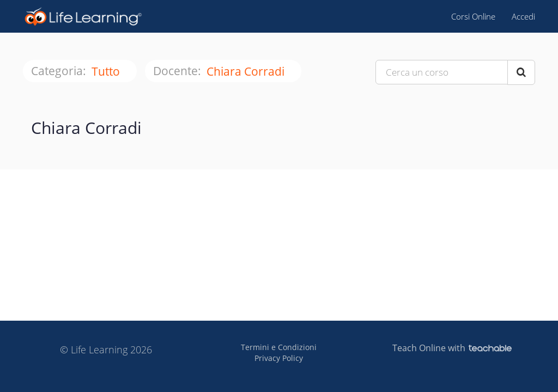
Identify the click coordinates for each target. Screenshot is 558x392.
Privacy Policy (279, 358)
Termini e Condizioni (279, 347)
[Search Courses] (521, 72)
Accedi (523, 16)
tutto (107, 72)
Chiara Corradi (247, 72)
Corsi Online (473, 16)
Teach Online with (452, 348)
